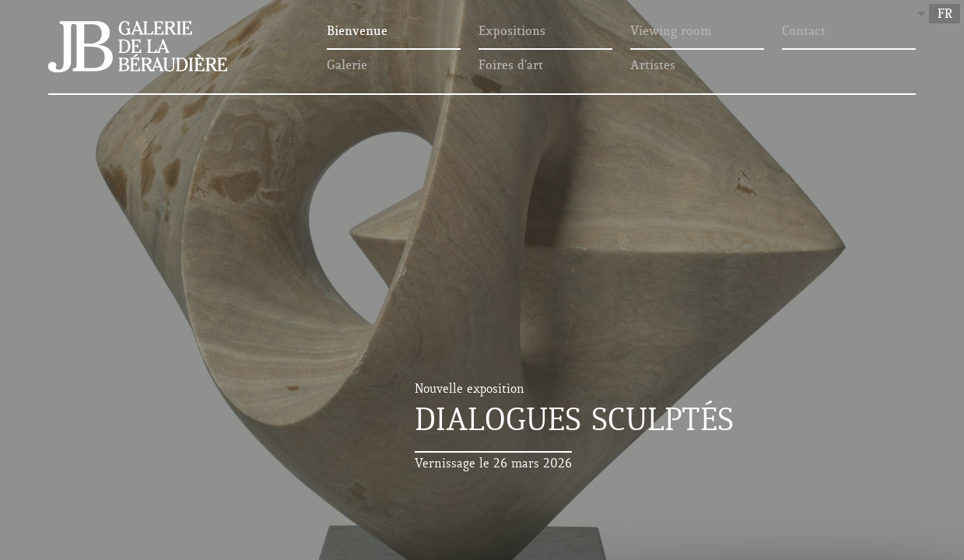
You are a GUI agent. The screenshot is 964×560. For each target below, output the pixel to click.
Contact (804, 32)
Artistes (653, 66)
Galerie (347, 66)
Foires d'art (511, 66)
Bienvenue (357, 32)
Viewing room (671, 32)
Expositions (512, 32)
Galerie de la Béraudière (138, 47)
